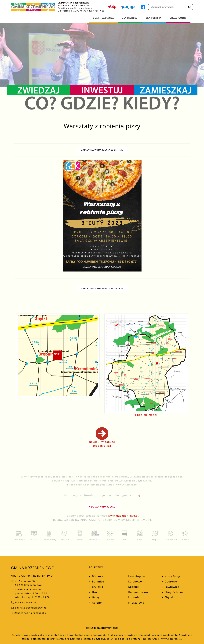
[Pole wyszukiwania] (171, 7)
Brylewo (98, 587)
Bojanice (98, 582)
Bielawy (98, 576)
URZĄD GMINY (178, 18)
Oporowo (171, 582)
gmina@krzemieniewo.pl (80, 8)
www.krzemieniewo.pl (123, 516)
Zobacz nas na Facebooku (29, 613)
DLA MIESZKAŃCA (103, 18)
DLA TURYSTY (154, 18)
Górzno (97, 603)
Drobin (97, 592)
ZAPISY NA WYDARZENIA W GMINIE (102, 150)
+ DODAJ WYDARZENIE (102, 507)
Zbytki (169, 597)
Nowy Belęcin (174, 576)
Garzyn (97, 597)
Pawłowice (172, 587)
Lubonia (134, 597)
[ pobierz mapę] (146, 415)
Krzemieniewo (138, 592)
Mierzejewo (136, 603)
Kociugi (134, 587)
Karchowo (135, 582)
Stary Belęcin (174, 592)
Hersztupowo (137, 576)
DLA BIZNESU (130, 18)
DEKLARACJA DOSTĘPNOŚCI (102, 628)
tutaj (137, 495)
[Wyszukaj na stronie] (190, 7)
